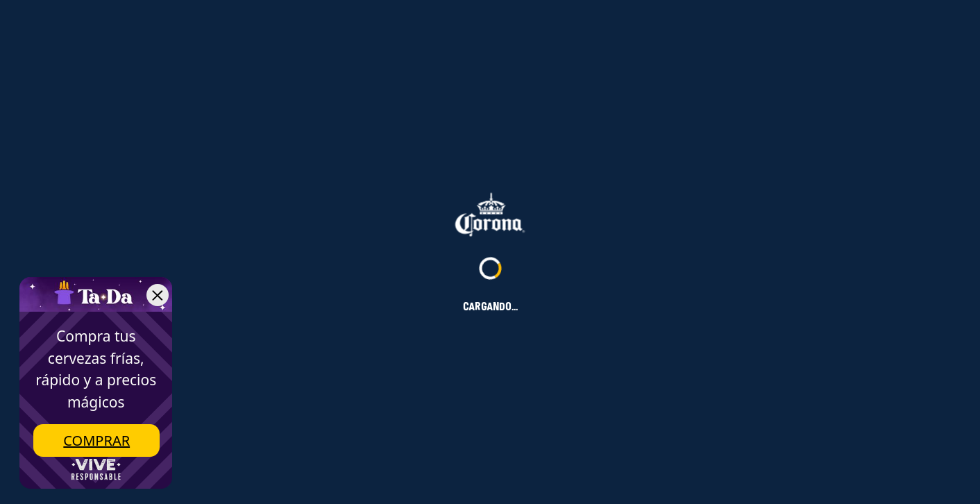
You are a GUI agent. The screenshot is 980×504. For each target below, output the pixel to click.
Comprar (96, 440)
